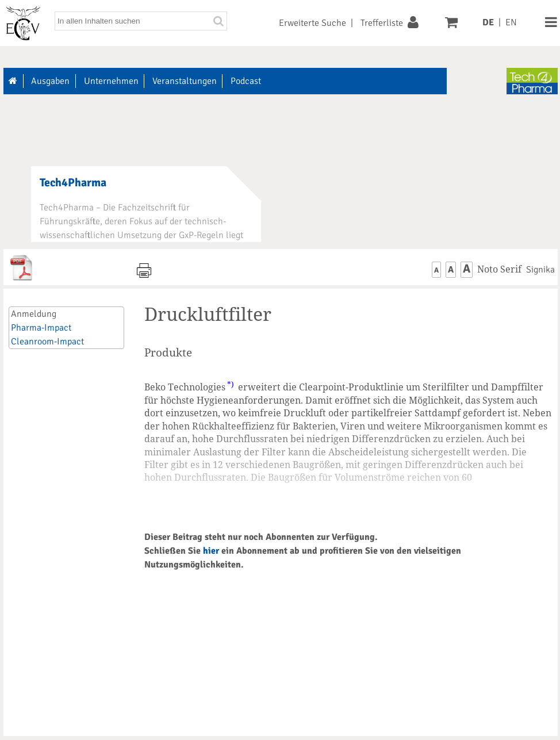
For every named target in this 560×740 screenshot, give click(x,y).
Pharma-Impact (41, 328)
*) (231, 384)
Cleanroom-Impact (47, 342)
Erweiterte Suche (312, 23)
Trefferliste (382, 23)
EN (511, 22)
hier (211, 551)
